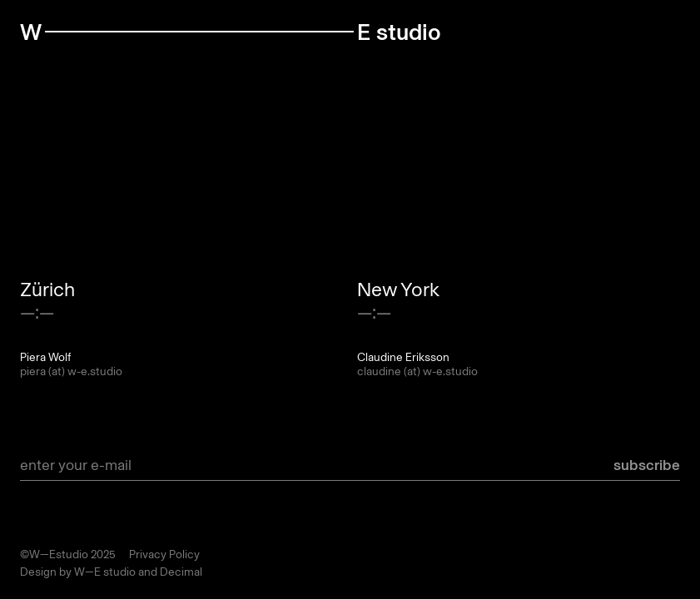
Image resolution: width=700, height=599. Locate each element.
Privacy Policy (164, 554)
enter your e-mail (76, 465)
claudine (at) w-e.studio (417, 371)
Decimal (181, 572)
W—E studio (105, 572)
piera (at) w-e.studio (71, 371)
